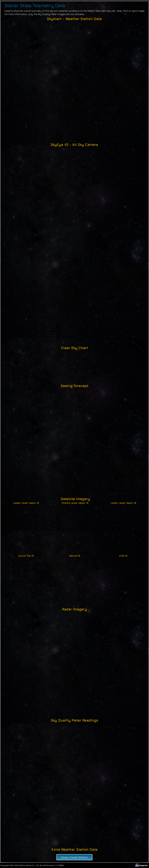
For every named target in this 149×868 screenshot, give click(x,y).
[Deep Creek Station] (74, 857)
